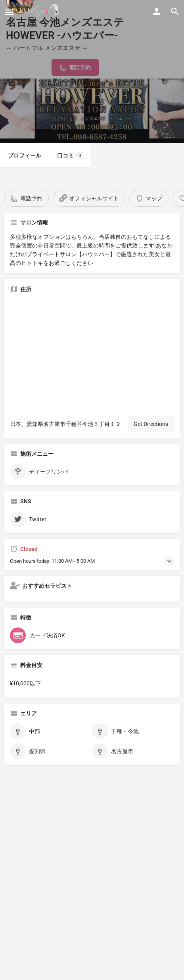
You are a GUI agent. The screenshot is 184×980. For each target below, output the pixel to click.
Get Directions (151, 424)
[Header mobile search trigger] (175, 12)
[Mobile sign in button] (157, 12)
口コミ (70, 155)
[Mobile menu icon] (10, 12)
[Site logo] (41, 12)
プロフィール (25, 155)
